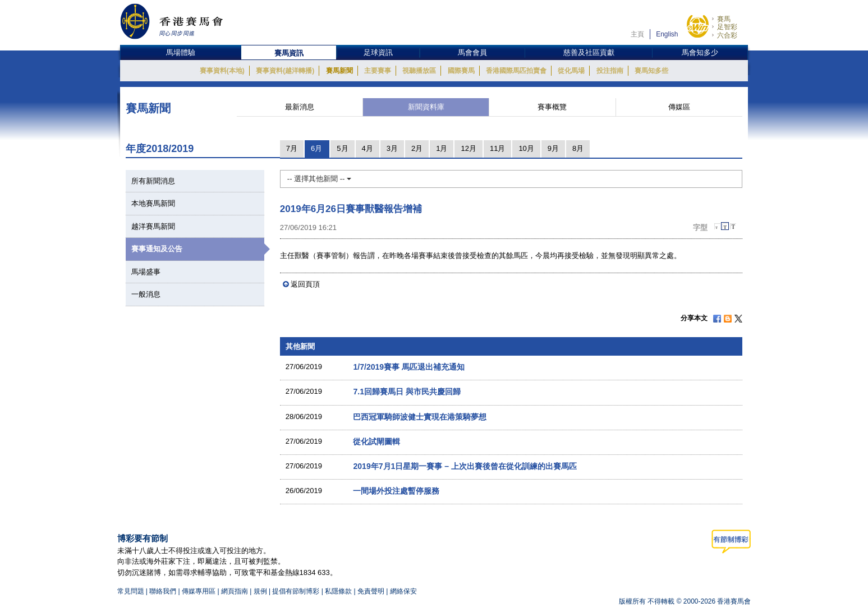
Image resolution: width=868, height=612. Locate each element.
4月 (368, 148)
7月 (292, 148)
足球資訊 (378, 52)
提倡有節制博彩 (296, 591)
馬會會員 (472, 52)
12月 (468, 148)
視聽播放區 (419, 71)
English (667, 34)
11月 (497, 148)
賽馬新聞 (339, 71)
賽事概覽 (552, 107)
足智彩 (727, 27)
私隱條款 (338, 591)
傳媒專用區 (199, 591)
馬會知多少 (700, 52)
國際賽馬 (461, 71)
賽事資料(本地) (222, 71)
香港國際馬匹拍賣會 (516, 71)
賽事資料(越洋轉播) (285, 71)
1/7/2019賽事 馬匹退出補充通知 (409, 367)
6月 (316, 148)
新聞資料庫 (426, 107)
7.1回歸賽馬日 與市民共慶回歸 (407, 392)
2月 (417, 148)
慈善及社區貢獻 (589, 52)
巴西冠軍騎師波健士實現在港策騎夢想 (420, 417)
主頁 (637, 34)
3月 (392, 148)
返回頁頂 (305, 284)
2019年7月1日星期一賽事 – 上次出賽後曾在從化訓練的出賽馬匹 (465, 466)
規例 (261, 591)
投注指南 (610, 71)
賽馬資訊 (289, 53)
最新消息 (300, 107)
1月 (442, 148)
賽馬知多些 (651, 71)
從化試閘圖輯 (376, 441)
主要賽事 (378, 71)
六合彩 (727, 35)
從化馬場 (571, 71)
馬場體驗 (181, 52)
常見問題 (131, 591)
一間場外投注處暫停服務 (396, 491)
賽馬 (724, 19)
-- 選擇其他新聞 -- (319, 179)
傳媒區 (679, 107)
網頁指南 (235, 591)
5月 (342, 148)
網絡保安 (403, 591)
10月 (526, 148)
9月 (553, 148)
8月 (578, 148)
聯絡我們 (163, 591)
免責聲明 (371, 591)
